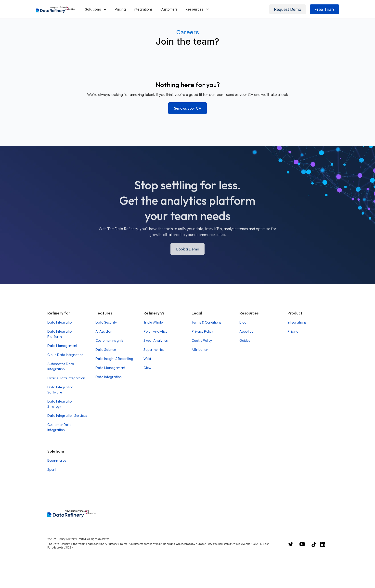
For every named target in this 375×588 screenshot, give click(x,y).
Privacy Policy (202, 331)
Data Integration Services (67, 416)
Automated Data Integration (61, 366)
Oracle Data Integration (66, 378)
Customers (169, 9)
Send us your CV (188, 108)
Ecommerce (57, 460)
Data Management (62, 346)
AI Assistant (104, 331)
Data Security (106, 322)
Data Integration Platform (60, 334)
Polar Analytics (155, 331)
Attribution (200, 350)
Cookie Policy (202, 340)
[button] (96, 9)
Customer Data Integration (59, 427)
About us (246, 331)
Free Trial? (324, 9)
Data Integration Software (60, 390)
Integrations (143, 9)
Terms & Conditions (206, 322)
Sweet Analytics (155, 340)
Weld (147, 359)
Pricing (120, 9)
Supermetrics (154, 350)
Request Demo (288, 9)
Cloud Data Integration (65, 355)
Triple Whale (153, 322)
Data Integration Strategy (60, 404)
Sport (52, 470)
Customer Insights (109, 340)
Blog (243, 322)
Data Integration (60, 322)
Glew (147, 368)
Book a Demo (188, 249)
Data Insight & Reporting (114, 359)
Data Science (106, 350)
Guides (245, 340)
